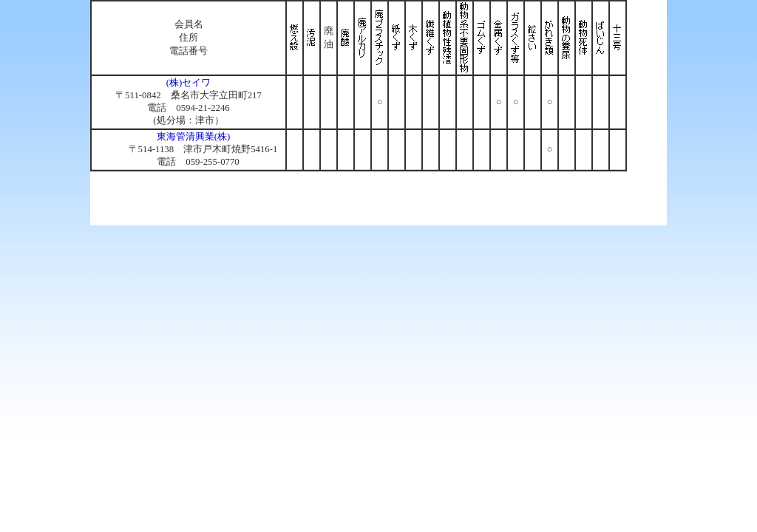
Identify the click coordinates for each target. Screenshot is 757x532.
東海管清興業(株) (194, 137)
